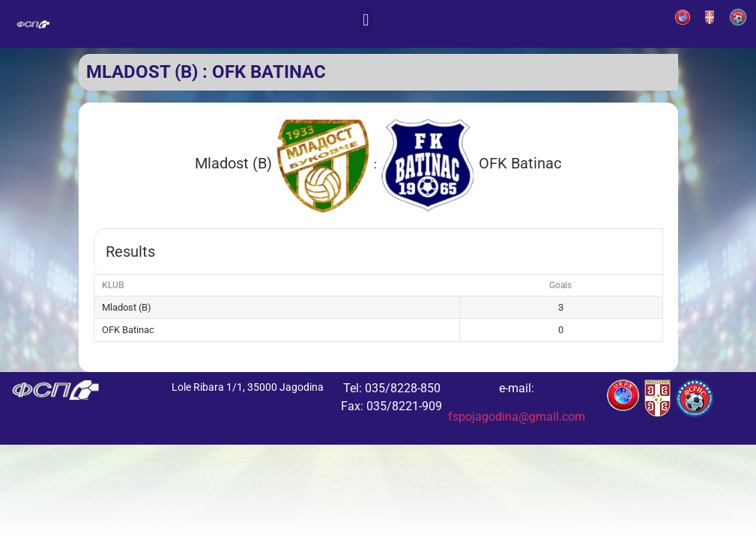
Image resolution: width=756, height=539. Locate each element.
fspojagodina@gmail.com (517, 417)
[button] (366, 20)
